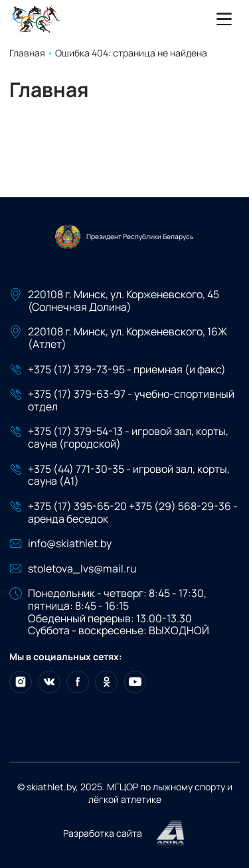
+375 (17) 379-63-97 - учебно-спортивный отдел (131, 400)
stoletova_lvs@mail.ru (82, 569)
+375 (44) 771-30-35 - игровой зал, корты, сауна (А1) (129, 476)
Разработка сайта (124, 834)
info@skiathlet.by (70, 544)
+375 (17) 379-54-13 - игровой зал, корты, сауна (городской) (128, 438)
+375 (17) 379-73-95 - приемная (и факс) (127, 370)
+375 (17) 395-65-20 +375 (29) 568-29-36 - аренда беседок (133, 513)
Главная (27, 53)
